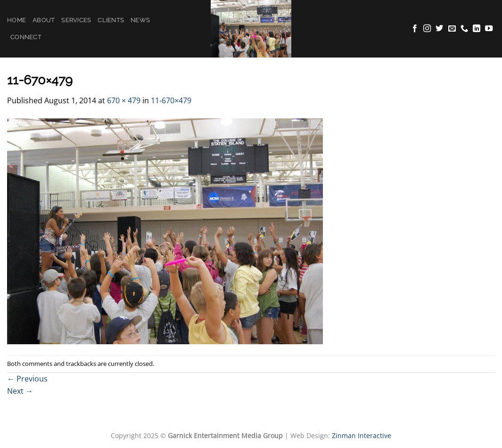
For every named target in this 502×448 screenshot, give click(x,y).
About (44, 20)
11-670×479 (171, 100)
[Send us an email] (452, 29)
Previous (27, 379)
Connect (26, 37)
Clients (111, 20)
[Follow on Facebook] (415, 29)
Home (16, 20)
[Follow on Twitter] (439, 29)
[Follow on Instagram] (427, 29)
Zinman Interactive (362, 436)
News (140, 20)
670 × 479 (124, 100)
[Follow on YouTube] (489, 29)
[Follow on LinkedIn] (477, 29)
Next (20, 391)
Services (76, 20)
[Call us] (464, 29)
